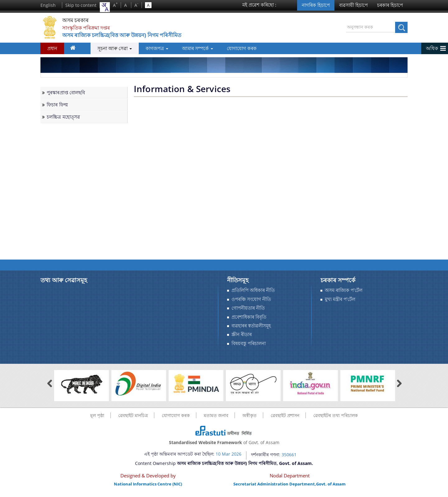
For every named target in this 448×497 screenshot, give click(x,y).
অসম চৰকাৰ (79, 20)
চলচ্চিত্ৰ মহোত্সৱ (63, 117)
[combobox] (105, 7)
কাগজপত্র (150, 48)
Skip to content (81, 5)
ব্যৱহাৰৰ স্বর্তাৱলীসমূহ (251, 326)
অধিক (432, 48)
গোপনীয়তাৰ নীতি (248, 308)
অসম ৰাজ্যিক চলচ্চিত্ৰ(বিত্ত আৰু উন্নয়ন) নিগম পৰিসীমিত (133, 35)
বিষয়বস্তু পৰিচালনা (249, 343)
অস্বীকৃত (250, 415)
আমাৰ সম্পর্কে (191, 48)
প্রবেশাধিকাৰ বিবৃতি (249, 317)
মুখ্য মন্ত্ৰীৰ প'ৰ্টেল (340, 299)
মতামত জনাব (216, 415)
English (48, 5)
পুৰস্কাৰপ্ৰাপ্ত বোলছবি (66, 93)
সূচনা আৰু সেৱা (108, 48)
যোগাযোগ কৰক (236, 48)
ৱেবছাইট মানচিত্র (133, 415)
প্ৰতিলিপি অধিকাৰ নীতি (253, 290)
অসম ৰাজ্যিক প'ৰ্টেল (344, 290)
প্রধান (52, 48)
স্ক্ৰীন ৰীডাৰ (242, 334)
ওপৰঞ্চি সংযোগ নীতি (251, 299)
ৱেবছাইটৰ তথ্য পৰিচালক (336, 415)
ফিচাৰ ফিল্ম (57, 105)
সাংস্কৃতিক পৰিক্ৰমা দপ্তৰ (89, 28)
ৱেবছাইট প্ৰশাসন (285, 415)
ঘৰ (75, 49)
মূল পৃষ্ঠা (97, 415)
